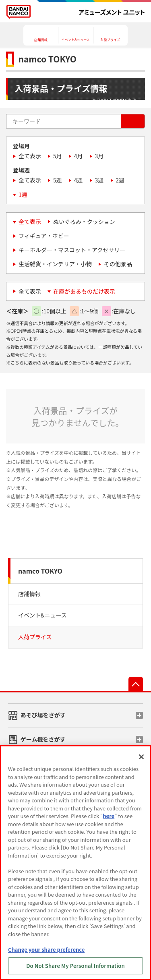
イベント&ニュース (42, 615)
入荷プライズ (35, 637)
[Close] (141, 757)
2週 (120, 180)
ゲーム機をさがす (43, 739)
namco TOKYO (40, 571)
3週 (99, 180)
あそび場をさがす (43, 715)
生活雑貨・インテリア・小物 (55, 264)
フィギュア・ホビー (44, 236)
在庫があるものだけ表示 (84, 291)
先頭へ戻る (136, 684)
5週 (58, 180)
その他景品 (118, 264)
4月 (79, 156)
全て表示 (30, 156)
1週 (23, 195)
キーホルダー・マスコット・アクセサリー (72, 250)
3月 (99, 156)
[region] (75, 863)
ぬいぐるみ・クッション (84, 222)
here (109, 816)
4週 (79, 180)
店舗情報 (29, 594)
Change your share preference (46, 950)
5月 (58, 156)
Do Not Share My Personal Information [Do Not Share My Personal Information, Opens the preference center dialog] (75, 966)
